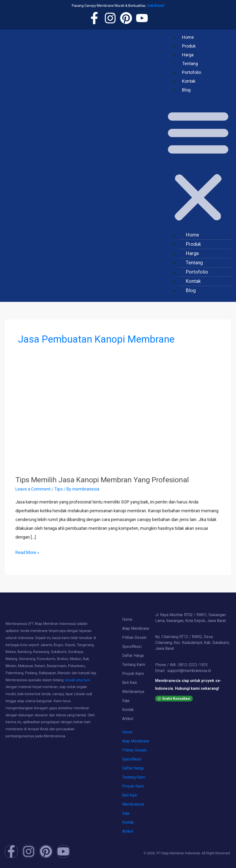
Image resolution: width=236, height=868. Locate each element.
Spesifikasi (132, 646)
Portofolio (192, 72)
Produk (189, 46)
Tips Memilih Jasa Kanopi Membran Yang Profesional (102, 480)
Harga (188, 55)
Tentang (190, 64)
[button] (198, 165)
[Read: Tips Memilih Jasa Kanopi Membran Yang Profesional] (118, 421)
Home (188, 37)
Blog (186, 90)
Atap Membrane (136, 628)
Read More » (27, 552)
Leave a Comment (33, 489)
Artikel (128, 719)
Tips (59, 489)
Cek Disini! (156, 6)
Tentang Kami (134, 665)
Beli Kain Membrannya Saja (133, 692)
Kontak (189, 81)
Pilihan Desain (134, 637)
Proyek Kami (133, 674)
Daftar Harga (133, 656)
